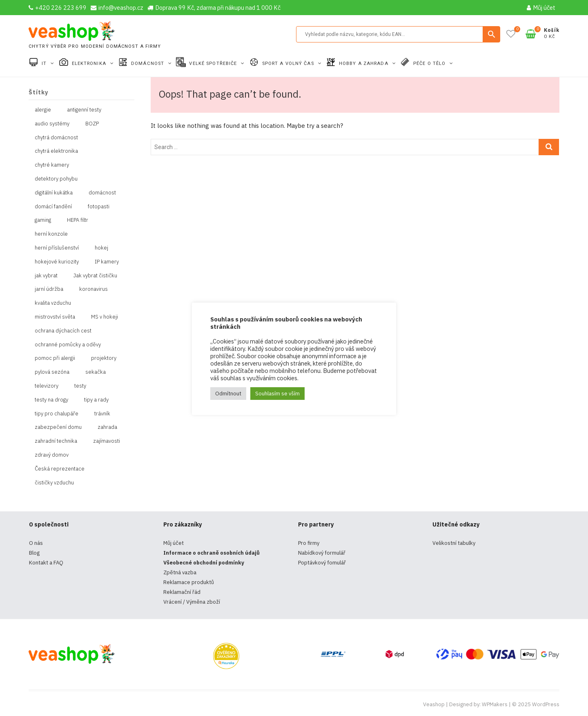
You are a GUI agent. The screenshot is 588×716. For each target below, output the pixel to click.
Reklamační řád (182, 592)
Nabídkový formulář (322, 553)
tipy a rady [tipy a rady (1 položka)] (96, 400)
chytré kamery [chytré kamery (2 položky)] (52, 165)
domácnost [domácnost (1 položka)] (102, 193)
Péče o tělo (430, 64)
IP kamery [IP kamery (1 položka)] (107, 262)
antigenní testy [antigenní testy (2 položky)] (84, 110)
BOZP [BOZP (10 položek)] (92, 124)
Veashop (434, 704)
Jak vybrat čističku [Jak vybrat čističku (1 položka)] (95, 275)
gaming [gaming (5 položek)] (43, 220)
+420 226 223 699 (58, 8)
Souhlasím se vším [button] (277, 394)
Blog (34, 553)
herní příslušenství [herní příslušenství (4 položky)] (57, 248)
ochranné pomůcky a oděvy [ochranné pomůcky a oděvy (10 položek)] (68, 345)
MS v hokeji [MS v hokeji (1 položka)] (105, 317)
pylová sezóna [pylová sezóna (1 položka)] (52, 372)
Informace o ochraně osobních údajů (212, 553)
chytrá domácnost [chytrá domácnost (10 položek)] (56, 137)
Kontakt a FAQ (46, 563)
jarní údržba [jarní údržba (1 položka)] (49, 289)
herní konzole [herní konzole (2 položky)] (51, 234)
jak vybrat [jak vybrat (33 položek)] (46, 275)
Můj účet (541, 8)
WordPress (546, 704)
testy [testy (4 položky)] (80, 386)
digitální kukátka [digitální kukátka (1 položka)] (54, 193)
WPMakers (495, 704)
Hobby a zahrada (364, 64)
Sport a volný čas (289, 64)
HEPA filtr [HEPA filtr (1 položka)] (78, 220)
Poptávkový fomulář (322, 563)
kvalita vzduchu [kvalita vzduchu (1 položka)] (53, 303)
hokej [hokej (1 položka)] (101, 248)
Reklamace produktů (189, 582)
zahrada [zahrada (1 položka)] (107, 427)
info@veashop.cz (117, 8)
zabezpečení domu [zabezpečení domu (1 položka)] (58, 427)
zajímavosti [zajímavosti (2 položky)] (107, 441)
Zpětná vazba (180, 572)
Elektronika (90, 64)
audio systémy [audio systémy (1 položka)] (52, 124)
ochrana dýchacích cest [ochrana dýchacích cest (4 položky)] (63, 331)
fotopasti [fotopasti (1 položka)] (99, 206)
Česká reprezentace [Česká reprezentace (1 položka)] (60, 469)
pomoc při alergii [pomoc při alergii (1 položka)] (55, 358)
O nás (36, 543)
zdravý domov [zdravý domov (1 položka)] (52, 455)
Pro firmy (309, 543)
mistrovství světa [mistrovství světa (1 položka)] (55, 317)
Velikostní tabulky (454, 543)
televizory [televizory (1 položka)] (47, 386)
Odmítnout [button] (228, 394)
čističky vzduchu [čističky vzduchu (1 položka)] (54, 483)
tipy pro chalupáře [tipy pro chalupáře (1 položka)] (57, 414)
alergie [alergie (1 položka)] (43, 110)
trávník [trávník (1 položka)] (102, 414)
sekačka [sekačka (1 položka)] (96, 372)
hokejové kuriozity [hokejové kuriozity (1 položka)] (57, 262)
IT (45, 64)
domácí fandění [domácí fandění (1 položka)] (53, 206)
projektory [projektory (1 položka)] (104, 358)
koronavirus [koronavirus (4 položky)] (94, 289)
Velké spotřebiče (214, 64)
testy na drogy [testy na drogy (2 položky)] (51, 400)
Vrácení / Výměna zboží (192, 602)
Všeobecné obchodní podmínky (204, 563)
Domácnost (148, 64)
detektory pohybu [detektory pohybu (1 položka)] (56, 179)
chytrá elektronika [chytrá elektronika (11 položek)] (56, 151)
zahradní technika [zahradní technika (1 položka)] (56, 441)
